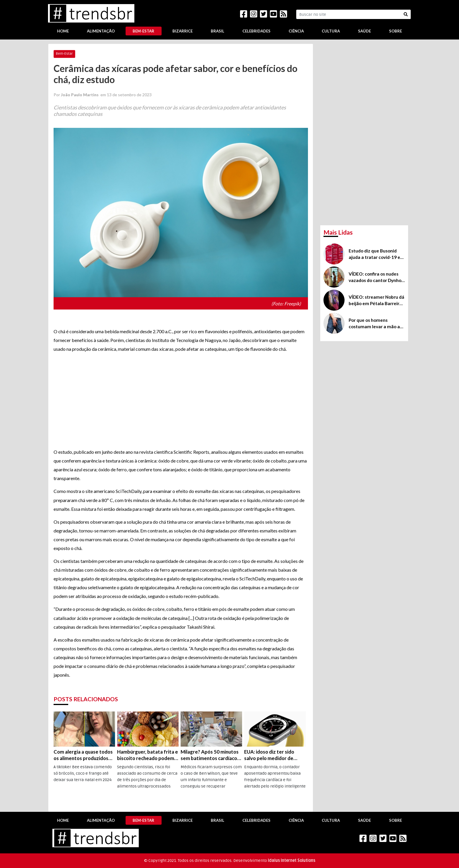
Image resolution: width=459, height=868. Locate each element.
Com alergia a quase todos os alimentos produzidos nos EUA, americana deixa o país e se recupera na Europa (84, 755)
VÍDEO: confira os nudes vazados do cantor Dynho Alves (375, 277)
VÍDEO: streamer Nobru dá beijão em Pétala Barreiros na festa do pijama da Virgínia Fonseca (376, 300)
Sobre (395, 31)
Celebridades (256, 31)
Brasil (217, 31)
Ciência (296, 31)
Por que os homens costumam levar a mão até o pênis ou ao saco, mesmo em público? (377, 324)
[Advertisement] (181, 401)
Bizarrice (183, 31)
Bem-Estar (143, 31)
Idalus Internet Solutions (292, 861)
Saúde (364, 31)
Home (63, 31)
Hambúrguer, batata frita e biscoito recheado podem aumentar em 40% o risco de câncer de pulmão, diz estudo (148, 755)
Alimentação (101, 31)
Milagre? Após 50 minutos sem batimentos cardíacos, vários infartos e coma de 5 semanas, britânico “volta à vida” (211, 755)
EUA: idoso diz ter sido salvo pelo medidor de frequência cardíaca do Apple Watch (270, 755)
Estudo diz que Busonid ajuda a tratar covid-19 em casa (376, 254)
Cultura (331, 31)
